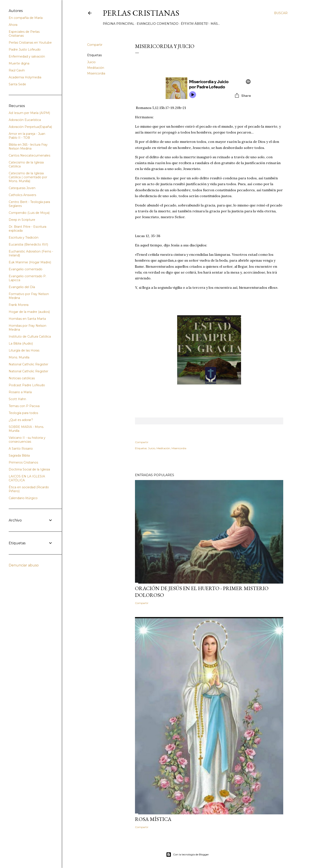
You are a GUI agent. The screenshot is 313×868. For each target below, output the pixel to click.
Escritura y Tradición (24, 238)
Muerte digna (19, 63)
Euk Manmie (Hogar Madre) (30, 262)
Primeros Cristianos (23, 462)
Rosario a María (20, 392)
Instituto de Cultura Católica (30, 337)
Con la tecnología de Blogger (187, 855)
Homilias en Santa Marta (27, 319)
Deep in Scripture (22, 220)
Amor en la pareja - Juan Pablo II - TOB (27, 136)
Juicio (91, 62)
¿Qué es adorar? (21, 420)
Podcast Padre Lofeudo (27, 385)
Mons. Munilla (19, 357)
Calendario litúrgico (23, 498)
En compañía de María (26, 18)
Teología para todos (23, 413)
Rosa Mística (153, 819)
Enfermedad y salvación (27, 56)
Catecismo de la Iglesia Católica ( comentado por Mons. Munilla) (28, 177)
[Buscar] (281, 13)
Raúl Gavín (17, 70)
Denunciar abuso (24, 565)
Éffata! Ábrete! (195, 24)
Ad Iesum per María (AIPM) (29, 113)
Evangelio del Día (22, 287)
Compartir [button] (95, 45)
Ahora (13, 25)
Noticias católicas (22, 378)
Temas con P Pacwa (24, 406)
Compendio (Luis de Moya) (29, 213)
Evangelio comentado (158, 24)
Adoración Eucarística (25, 120)
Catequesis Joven (22, 188)
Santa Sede (17, 84)
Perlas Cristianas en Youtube (30, 43)
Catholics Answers (22, 195)
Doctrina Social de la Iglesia (29, 469)
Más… (215, 24)
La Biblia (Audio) (21, 343)
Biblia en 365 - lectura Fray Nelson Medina (28, 147)
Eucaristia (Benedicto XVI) (28, 244)
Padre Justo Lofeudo (25, 50)
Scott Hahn (17, 399)
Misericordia (96, 73)
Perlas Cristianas (141, 13)
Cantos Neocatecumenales (29, 155)
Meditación (96, 68)
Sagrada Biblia (19, 455)
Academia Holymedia (25, 77)
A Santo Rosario (21, 449)
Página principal (119, 24)
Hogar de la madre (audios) (29, 312)
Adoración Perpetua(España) (30, 127)
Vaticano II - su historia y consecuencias (27, 440)
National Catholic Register (28, 364)
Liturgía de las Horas (24, 350)
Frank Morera (19, 305)
